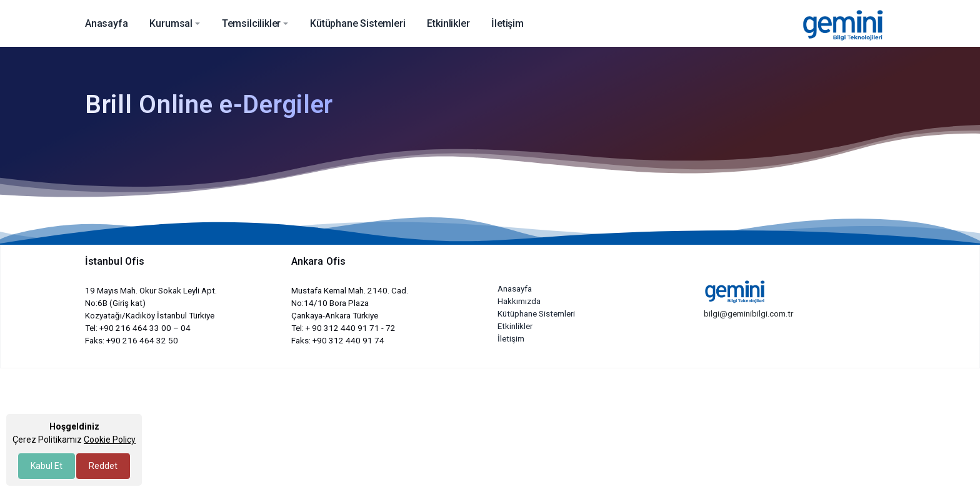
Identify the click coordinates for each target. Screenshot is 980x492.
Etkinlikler (515, 326)
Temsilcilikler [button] (252, 23)
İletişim (511, 339)
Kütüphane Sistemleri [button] (357, 23)
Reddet (103, 466)
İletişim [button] (507, 23)
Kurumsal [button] (171, 23)
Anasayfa (515, 289)
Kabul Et (47, 466)
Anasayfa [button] (107, 23)
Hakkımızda (519, 301)
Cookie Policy (110, 440)
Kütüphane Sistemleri (536, 314)
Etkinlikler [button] (448, 23)
